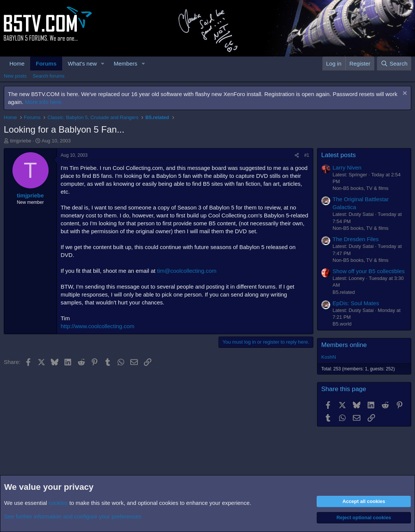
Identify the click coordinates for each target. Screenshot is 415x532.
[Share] (297, 155)
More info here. (44, 102)
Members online (344, 345)
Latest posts (339, 155)
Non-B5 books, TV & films (361, 188)
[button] (103, 63)
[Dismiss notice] (404, 94)
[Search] (394, 63)
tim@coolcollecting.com (187, 271)
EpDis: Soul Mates (356, 303)
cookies (58, 503)
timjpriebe (21, 141)
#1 (307, 155)
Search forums (49, 76)
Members (126, 63)
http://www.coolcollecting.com (98, 326)
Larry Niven (347, 167)
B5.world (342, 324)
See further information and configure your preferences (73, 516)
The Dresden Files (356, 239)
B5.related (344, 292)
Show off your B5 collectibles (369, 271)
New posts (15, 76)
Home (17, 63)
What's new (82, 63)
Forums (46, 63)
